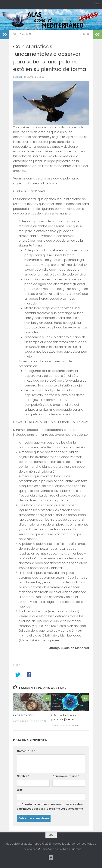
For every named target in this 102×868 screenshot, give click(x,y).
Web (20, 790)
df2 (20, 77)
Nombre (23, 776)
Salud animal (22, 34)
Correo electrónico (66, 776)
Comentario (26, 751)
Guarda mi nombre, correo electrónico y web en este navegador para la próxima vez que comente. (50, 807)
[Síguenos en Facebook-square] (51, 857)
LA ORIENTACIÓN (23, 715)
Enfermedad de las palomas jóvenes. (64, 717)
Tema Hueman (72, 849)
